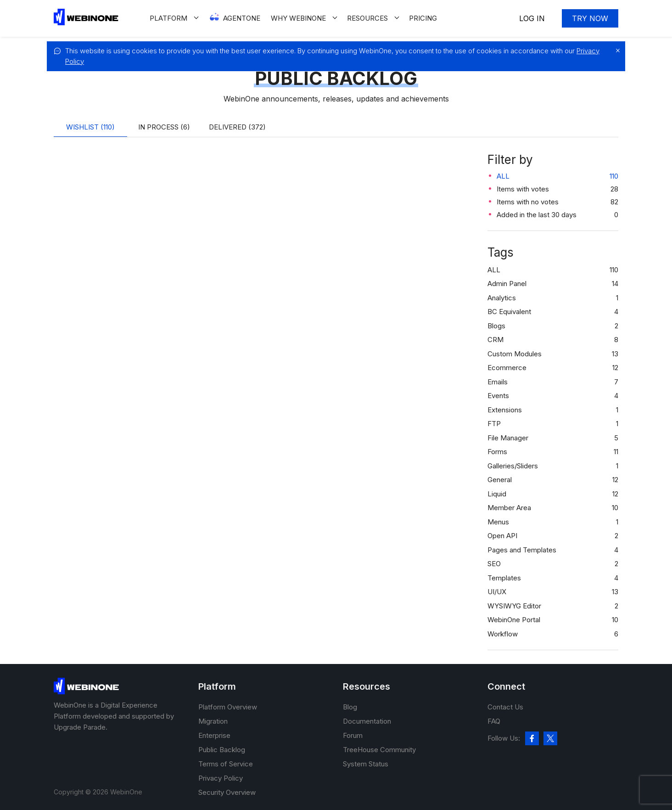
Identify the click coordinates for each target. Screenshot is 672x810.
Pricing (423, 18)
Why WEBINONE (298, 18)
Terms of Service (226, 764)
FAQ (494, 721)
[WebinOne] (86, 23)
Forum (353, 735)
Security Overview (227, 792)
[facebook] (532, 738)
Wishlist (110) (90, 127)
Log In (532, 18)
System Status (366, 764)
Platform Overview (228, 707)
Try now (590, 18)
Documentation (367, 721)
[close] (616, 51)
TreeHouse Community (379, 750)
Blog (350, 707)
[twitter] (550, 738)
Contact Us (505, 707)
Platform (168, 18)
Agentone (242, 18)
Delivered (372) (237, 127)
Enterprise (214, 735)
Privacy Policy (221, 778)
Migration (213, 721)
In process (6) (164, 127)
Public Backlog (222, 750)
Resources (367, 18)
